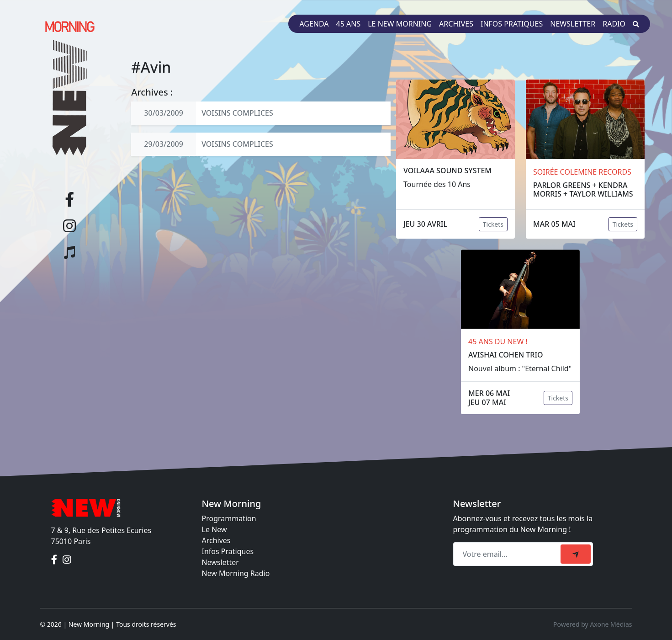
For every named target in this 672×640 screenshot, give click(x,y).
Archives (456, 24)
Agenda (314, 24)
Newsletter (573, 24)
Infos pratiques (512, 24)
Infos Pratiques (228, 551)
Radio (614, 24)
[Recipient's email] (508, 554)
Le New (214, 529)
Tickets (493, 224)
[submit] (576, 554)
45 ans (349, 24)
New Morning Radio (236, 573)
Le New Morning (400, 24)
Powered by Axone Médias (593, 624)
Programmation (229, 518)
